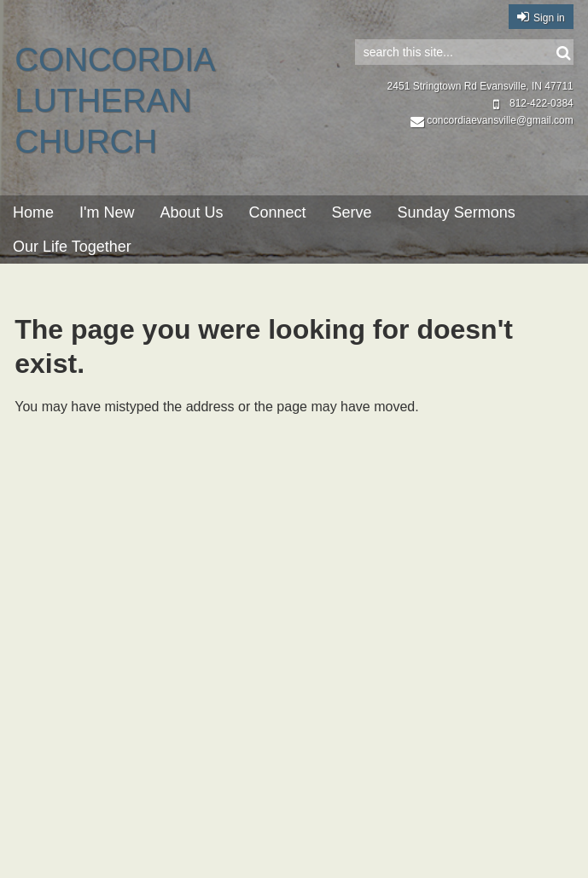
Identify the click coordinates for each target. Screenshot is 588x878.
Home (33, 212)
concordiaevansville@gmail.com (492, 120)
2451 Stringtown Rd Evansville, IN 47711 (480, 86)
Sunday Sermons (457, 212)
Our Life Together (72, 247)
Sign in (549, 18)
